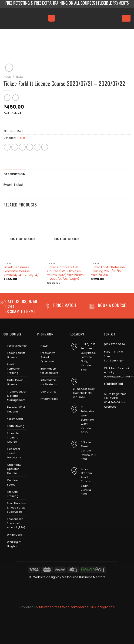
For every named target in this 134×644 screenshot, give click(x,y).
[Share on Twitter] (22, 147)
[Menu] (51, 18)
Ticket (20, 77)
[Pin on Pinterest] (37, 147)
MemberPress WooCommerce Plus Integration (77, 607)
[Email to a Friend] (30, 147)
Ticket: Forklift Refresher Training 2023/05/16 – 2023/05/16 (109, 271)
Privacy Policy (49, 398)
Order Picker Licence (15, 382)
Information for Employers (49, 370)
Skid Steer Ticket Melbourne (14, 453)
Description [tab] (14, 174)
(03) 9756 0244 (114, 344)
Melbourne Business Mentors (84, 577)
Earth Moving (16, 425)
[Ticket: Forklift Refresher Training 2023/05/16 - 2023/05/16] (111, 236)
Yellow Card (15, 418)
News (44, 345)
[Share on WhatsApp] (7, 147)
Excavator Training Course (13, 437)
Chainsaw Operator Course (14, 468)
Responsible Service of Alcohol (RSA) (16, 523)
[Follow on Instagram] (47, 409)
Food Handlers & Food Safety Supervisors (17, 507)
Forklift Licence (17, 345)
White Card (15, 534)
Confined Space (13, 482)
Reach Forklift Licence (16, 355)
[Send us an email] (54, 409)
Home (7, 77)
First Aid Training (13, 493)
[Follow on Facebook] (40, 409)
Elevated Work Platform (16, 409)
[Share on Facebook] (15, 147)
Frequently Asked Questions (48, 357)
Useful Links (49, 391)
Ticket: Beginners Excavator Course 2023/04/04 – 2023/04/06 (23, 271)
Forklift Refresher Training (13, 368)
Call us (13, 301)
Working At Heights (14, 544)
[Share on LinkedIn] (45, 147)
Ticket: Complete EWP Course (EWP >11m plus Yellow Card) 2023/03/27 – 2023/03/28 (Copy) (66, 273)
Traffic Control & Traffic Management (17, 395)
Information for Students (49, 382)
